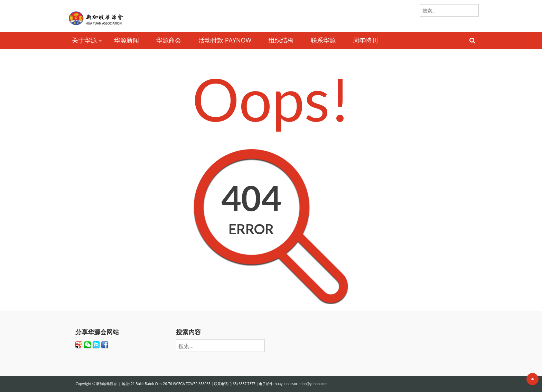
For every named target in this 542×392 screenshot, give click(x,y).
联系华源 (323, 40)
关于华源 (84, 40)
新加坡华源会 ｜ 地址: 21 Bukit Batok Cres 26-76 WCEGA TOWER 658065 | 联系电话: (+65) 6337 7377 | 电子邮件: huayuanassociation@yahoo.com (212, 384)
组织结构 (281, 40)
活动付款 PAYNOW (225, 40)
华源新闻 (127, 40)
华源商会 (169, 40)
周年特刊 (365, 40)
